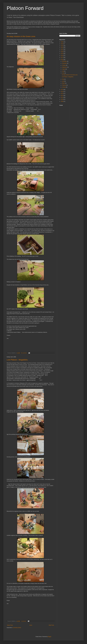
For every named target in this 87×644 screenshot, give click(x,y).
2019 (62, 54)
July (63, 71)
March (64, 83)
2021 (62, 50)
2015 (62, 90)
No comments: (24, 353)
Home (31, 625)
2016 (62, 60)
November (65, 63)
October (64, 65)
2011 (62, 97)
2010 (62, 99)
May (63, 79)
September (65, 67)
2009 (62, 101)
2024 (62, 44)
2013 (62, 94)
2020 (62, 52)
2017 (62, 58)
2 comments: (24, 621)
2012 (62, 96)
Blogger (49, 637)
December (65, 61)
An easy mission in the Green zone (21, 36)
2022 (62, 48)
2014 (62, 92)
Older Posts (51, 625)
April (63, 81)
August (64, 69)
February (64, 85)
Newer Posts (10, 625)
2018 (62, 56)
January (64, 87)
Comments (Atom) (17, 628)
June (63, 73)
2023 (62, 46)
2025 (62, 42)
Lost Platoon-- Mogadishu (17, 360)
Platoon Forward (25, 8)
